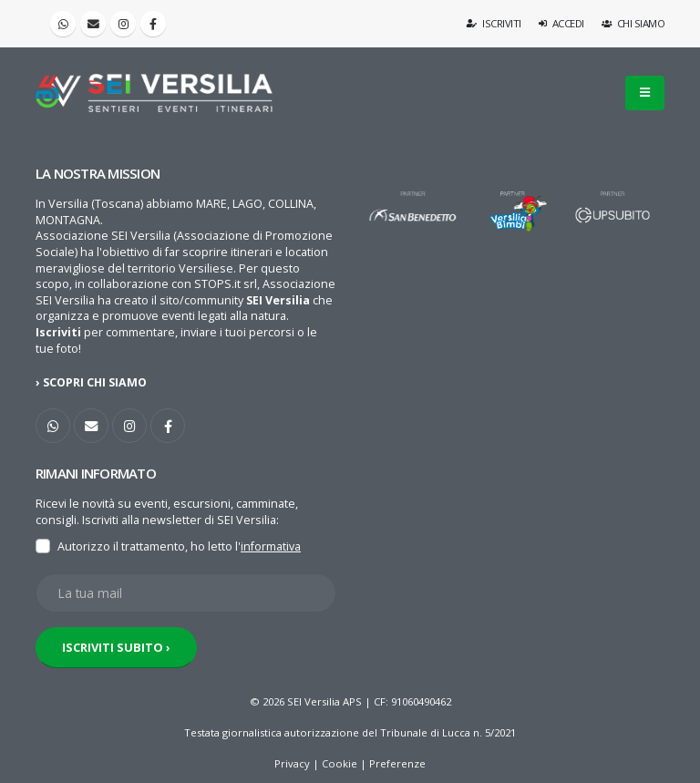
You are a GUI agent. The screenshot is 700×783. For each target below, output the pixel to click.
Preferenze (397, 763)
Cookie (340, 763)
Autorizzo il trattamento (121, 546)
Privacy (292, 763)
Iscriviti (494, 23)
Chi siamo (633, 23)
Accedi (561, 23)
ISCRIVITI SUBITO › (116, 647)
